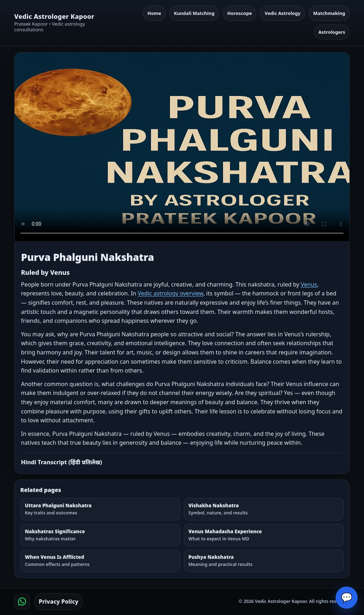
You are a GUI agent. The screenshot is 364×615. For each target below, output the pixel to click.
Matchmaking (329, 13)
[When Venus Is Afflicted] (100, 561)
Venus (309, 284)
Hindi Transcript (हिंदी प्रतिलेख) (61, 462)
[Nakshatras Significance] (100, 535)
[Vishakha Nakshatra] (264, 509)
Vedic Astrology (282, 13)
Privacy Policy (58, 601)
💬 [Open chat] (347, 598)
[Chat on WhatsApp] (22, 601)
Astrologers (332, 32)
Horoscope (239, 13)
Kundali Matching (194, 13)
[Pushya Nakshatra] (264, 561)
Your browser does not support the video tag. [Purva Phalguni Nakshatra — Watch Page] (182, 147)
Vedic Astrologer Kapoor (54, 17)
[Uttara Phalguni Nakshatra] (100, 509)
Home (154, 13)
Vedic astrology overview (170, 293)
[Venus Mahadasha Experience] (264, 535)
